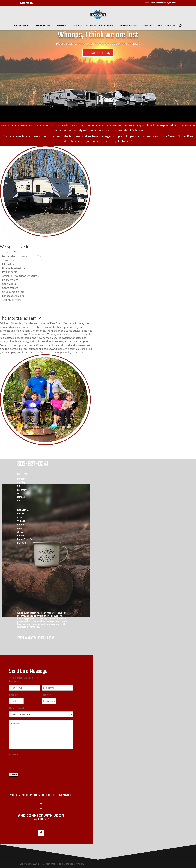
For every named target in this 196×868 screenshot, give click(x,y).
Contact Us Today (98, 53)
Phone (46, 695)
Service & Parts (21, 26)
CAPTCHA (15, 755)
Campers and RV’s (42, 26)
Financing (78, 26)
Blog (160, 26)
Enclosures (91, 26)
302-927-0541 (28, 3)
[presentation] (32, 764)
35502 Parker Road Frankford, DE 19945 (160, 3)
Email (13, 695)
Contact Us (170, 26)
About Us (148, 26)
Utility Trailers (106, 26)
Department (17, 708)
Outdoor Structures (129, 26)
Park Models (62, 26)
